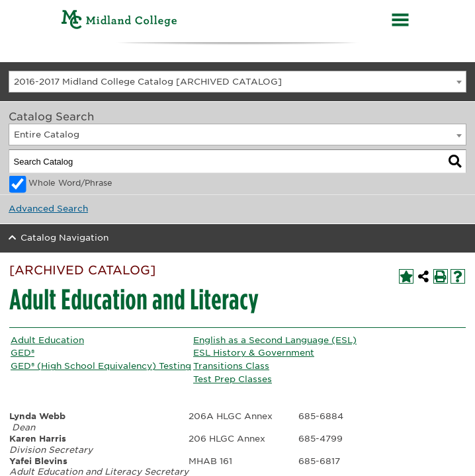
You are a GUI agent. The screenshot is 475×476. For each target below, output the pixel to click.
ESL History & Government (254, 353)
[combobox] (237, 82)
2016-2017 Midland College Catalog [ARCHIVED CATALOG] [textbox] (148, 82)
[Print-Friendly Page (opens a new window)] (441, 276)
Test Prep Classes (233, 379)
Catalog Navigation (65, 238)
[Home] (119, 21)
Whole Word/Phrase (70, 183)
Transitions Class (231, 366)
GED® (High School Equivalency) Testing (101, 366)
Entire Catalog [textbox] (47, 135)
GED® (22, 353)
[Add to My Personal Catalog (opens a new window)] (406, 276)
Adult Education (47, 340)
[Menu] (400, 21)
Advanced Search (48, 209)
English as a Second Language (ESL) (275, 340)
